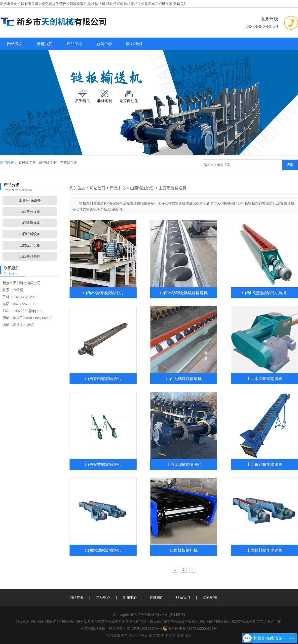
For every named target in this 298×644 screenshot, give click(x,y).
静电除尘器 (48, 162)
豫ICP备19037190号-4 (145, 629)
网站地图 (210, 597)
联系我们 (134, 44)
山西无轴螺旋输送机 (184, 378)
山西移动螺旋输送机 (264, 464)
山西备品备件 (30, 256)
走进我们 (45, 44)
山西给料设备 (30, 234)
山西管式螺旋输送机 (103, 464)
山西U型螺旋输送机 (184, 464)
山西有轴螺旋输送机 (103, 378)
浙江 (164, 636)
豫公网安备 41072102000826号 (190, 629)
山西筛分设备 (30, 212)
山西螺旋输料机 (184, 550)
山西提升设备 (30, 245)
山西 (188, 636)
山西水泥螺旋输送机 (103, 550)
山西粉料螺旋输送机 (264, 550)
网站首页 (15, 44)
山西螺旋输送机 (173, 188)
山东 (149, 636)
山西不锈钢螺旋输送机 (103, 293)
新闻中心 (104, 44)
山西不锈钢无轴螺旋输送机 (184, 293)
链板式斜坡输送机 (73, 4)
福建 (180, 636)
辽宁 (141, 636)
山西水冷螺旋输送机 (264, 378)
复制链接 (177, 615)
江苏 (156, 636)
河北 (133, 636)
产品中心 (74, 44)
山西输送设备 (30, 223)
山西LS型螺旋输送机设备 (264, 293)
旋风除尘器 (28, 162)
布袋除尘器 (69, 162)
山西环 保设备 (30, 200)
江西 (172, 636)
